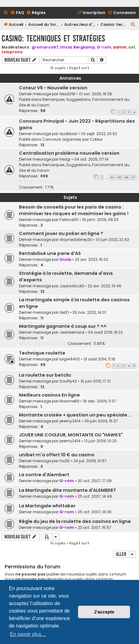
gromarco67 (45, 47)
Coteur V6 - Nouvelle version (53, 88)
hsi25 (65, 461)
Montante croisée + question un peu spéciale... (75, 415)
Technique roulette (42, 353)
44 (112, 177)
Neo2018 (67, 94)
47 (133, 177)
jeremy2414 (70, 421)
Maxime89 (69, 401)
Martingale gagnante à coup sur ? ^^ (63, 326)
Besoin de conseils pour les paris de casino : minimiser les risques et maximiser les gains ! (74, 210)
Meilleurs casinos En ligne (49, 395)
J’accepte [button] (104, 612)
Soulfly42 (68, 381)
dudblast (68, 134)
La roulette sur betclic (45, 375)
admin (120, 47)
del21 (64, 312)
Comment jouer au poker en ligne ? (61, 233)
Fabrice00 (69, 220)
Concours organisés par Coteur (72, 139)
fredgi (65, 159)
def (132, 47)
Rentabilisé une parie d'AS (50, 253)
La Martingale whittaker (47, 506)
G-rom (104, 47)
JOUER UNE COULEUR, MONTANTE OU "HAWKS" (71, 435)
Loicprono (12, 52)
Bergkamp (84, 47)
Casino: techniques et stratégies (53, 38)
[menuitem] (17, 13)
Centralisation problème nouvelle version (69, 153)
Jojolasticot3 (72, 286)
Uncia (66, 47)
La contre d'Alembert (44, 475)
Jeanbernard (72, 332)
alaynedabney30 (76, 240)
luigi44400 (70, 359)
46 (126, 177)
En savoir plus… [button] (28, 634)
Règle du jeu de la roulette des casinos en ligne (75, 521)
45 (119, 177)
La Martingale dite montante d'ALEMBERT (67, 490)
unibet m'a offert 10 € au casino (57, 455)
